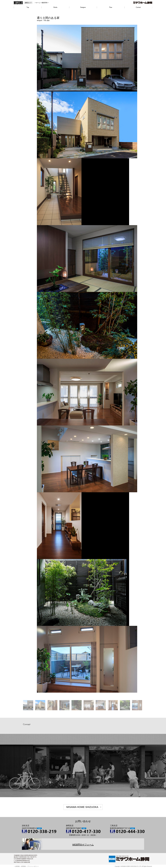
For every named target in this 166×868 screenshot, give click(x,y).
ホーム (38, 3)
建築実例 (44, 3)
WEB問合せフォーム (83, 845)
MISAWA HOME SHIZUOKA (82, 807)
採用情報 (23, 866)
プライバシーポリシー (33, 866)
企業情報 (17, 866)
